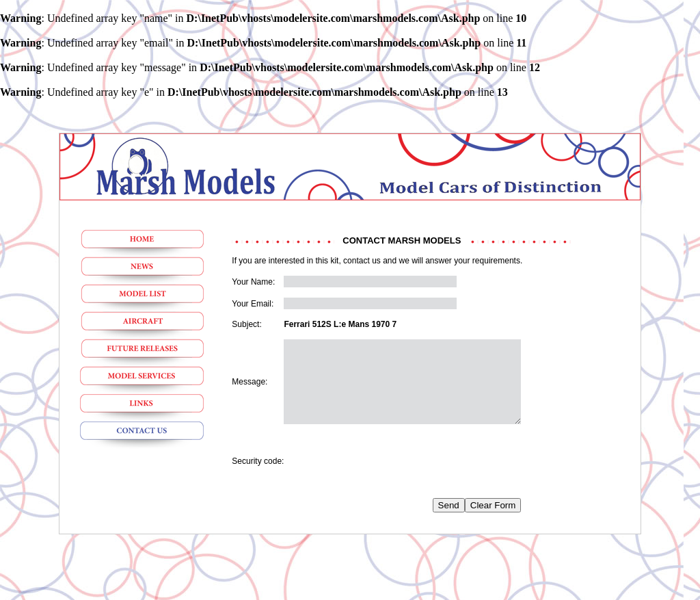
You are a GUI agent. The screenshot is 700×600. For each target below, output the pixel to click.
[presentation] (388, 478)
